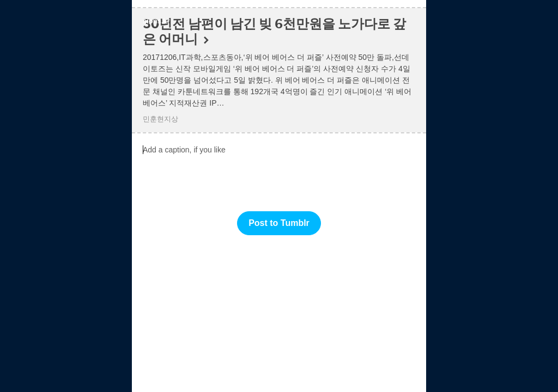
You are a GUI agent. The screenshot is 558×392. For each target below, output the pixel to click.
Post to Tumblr (279, 223)
